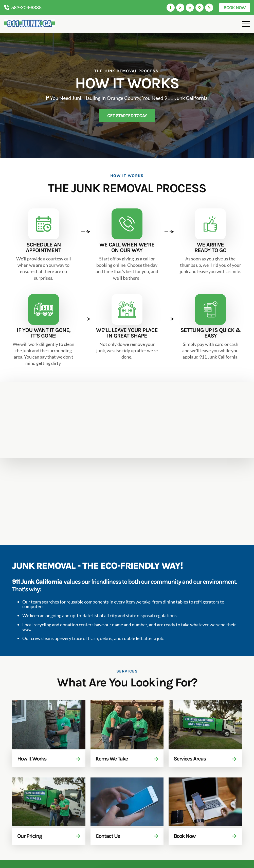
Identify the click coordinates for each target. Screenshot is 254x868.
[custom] (180, 8)
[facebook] (171, 8)
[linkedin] (190, 8)
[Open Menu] (246, 24)
